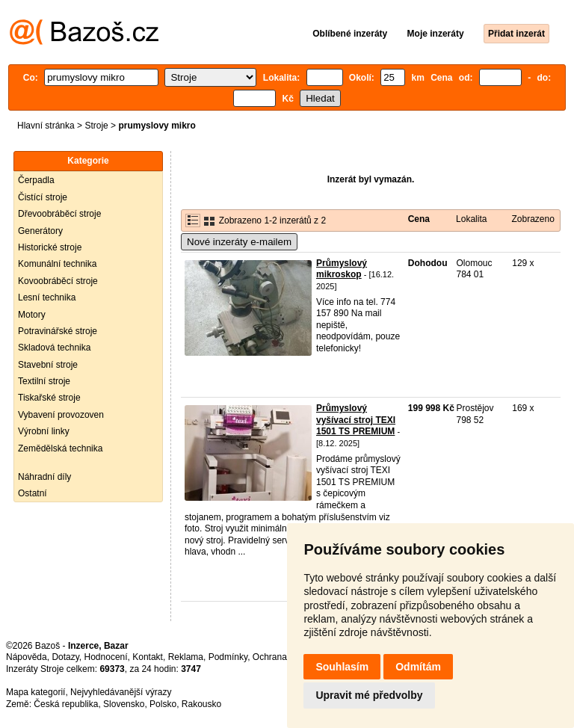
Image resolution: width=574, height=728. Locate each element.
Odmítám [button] (418, 667)
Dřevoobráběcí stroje (59, 214)
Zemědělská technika (60, 448)
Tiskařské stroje (49, 398)
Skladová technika (54, 348)
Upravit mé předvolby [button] (369, 695)
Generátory (40, 231)
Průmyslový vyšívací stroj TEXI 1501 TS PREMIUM (356, 420)
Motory (32, 315)
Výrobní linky (44, 431)
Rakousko (201, 704)
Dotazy (65, 657)
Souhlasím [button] (342, 667)
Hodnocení (106, 657)
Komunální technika (57, 264)
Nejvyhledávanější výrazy (121, 692)
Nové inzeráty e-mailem (239, 242)
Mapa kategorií (36, 692)
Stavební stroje (48, 365)
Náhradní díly (44, 477)
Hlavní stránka (46, 126)
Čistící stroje (43, 197)
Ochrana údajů (282, 657)
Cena (419, 219)
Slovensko (124, 704)
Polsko (163, 704)
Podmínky (228, 657)
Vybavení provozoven (61, 415)
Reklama (186, 657)
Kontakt (148, 657)
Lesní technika (47, 297)
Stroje (96, 126)
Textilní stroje (44, 381)
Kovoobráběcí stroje (58, 281)
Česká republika (66, 704)
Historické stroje (50, 247)
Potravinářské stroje (58, 331)
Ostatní (33, 493)
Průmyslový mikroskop (342, 269)
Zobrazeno (533, 219)
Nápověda (27, 657)
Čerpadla (36, 180)
